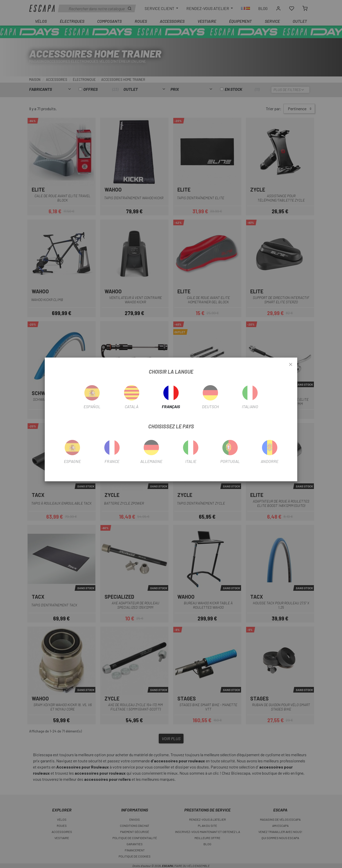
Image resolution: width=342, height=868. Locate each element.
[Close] (291, 365)
